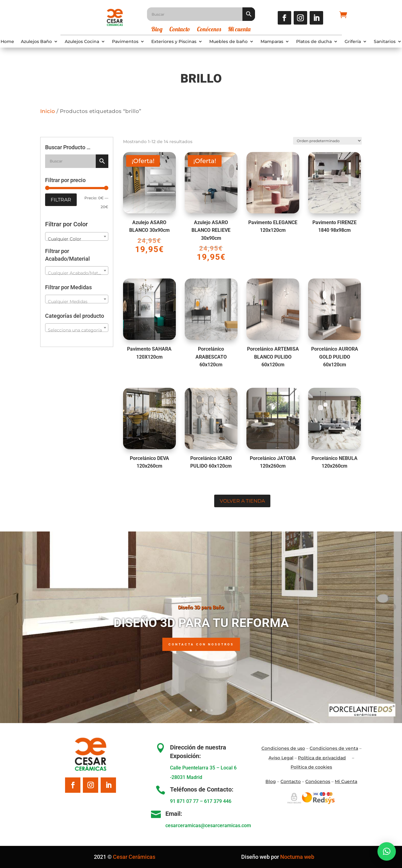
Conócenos (209, 30)
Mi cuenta (239, 30)
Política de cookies (311, 767)
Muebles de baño (228, 42)
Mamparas (272, 42)
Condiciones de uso (283, 748)
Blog (157, 30)
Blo (271, 781)
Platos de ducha (314, 42)
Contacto (180, 30)
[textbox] (77, 273)
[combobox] (77, 236)
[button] (387, 851)
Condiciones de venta (334, 748)
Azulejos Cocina (82, 42)
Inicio (48, 111)
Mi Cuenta (346, 781)
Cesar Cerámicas (134, 857)
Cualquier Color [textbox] (65, 239)
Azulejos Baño (36, 42)
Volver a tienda (242, 501)
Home (7, 42)
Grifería (353, 42)
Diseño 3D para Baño (201, 607)
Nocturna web (297, 857)
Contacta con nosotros (201, 645)
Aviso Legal (281, 758)
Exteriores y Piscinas (174, 42)
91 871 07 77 (184, 801)
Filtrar (61, 200)
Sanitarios (385, 42)
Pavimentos (125, 42)
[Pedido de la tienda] (325, 138)
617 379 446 (218, 801)
